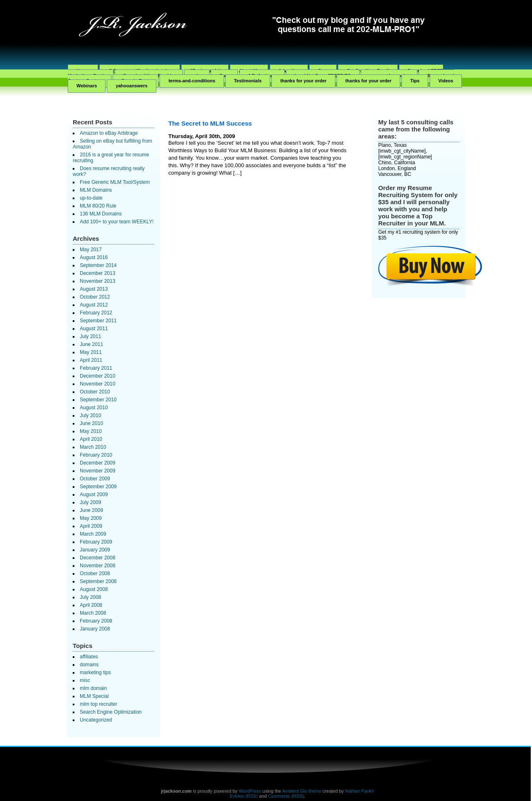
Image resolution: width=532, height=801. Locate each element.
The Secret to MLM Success (210, 123)
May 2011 (91, 352)
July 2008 (90, 597)
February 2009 (96, 542)
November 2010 (97, 384)
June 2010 (91, 423)
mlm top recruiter (99, 704)
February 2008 (96, 621)
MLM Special (94, 696)
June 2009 (91, 510)
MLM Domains (96, 190)
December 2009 (97, 463)
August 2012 (94, 305)
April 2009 (91, 526)
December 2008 (97, 558)
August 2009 (94, 494)
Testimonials (248, 81)
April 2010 (91, 439)
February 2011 (96, 368)
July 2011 (90, 336)
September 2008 (98, 581)
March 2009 (93, 534)
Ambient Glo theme (302, 791)
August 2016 (94, 257)
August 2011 (94, 329)
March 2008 (93, 613)
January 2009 (95, 550)
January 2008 (95, 629)
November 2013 (97, 281)
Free (224, 76)
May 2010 (91, 431)
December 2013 (97, 273)
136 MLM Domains (101, 214)
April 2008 (91, 605)
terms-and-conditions (192, 81)
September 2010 (98, 400)
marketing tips (95, 672)
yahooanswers (131, 86)
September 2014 (98, 265)
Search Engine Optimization (111, 712)
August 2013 (94, 289)
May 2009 (91, 518)
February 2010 (96, 455)
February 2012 (96, 313)
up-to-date (91, 198)
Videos (446, 81)
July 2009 (90, 502)
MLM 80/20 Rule (98, 206)
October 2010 (95, 392)
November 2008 (97, 566)
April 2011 (91, 360)
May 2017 (91, 250)
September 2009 (98, 487)
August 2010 (94, 408)
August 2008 (94, 589)
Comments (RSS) (286, 796)
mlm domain (93, 688)
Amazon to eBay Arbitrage (109, 133)
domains (89, 665)
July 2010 (90, 415)
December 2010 (97, 376)
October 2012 (95, 297)
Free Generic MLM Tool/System (115, 182)
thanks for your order (303, 81)
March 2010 (93, 447)
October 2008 (95, 574)
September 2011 (98, 321)
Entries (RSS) (244, 796)
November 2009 (97, 471)
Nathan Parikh (360, 791)
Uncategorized (96, 720)
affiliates (89, 657)
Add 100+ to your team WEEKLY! (117, 222)
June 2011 (91, 344)
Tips (415, 81)
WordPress (250, 791)
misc (85, 680)
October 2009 (95, 479)
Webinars (87, 86)
